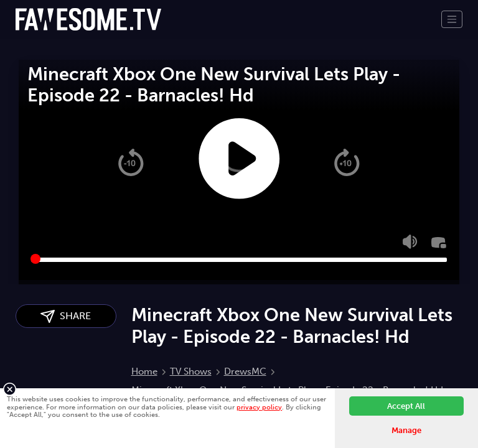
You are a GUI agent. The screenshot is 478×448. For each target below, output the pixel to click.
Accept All (406, 406)
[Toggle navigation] (452, 19)
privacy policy (259, 407)
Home (144, 371)
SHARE (66, 316)
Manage (406, 430)
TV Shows (191, 371)
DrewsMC (245, 371)
